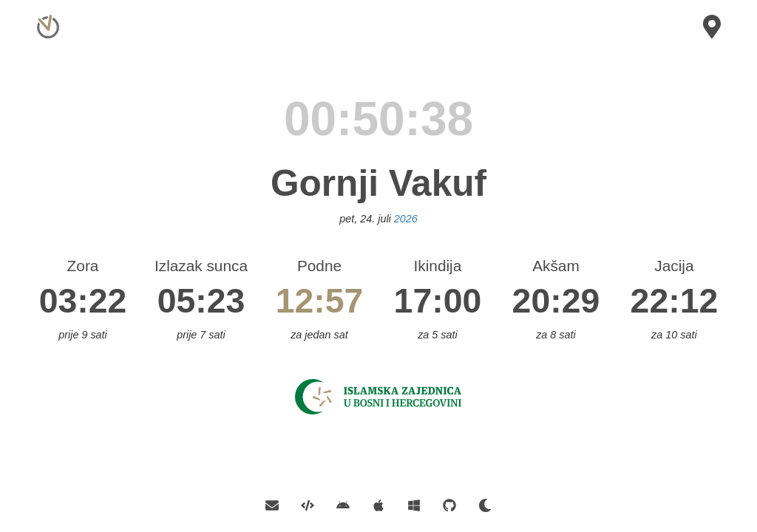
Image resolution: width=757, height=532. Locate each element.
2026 (406, 219)
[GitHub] (449, 504)
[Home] (46, 18)
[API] (308, 504)
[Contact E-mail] (278, 504)
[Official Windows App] (414, 504)
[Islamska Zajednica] (378, 396)
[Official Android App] (343, 504)
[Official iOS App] (378, 504)
